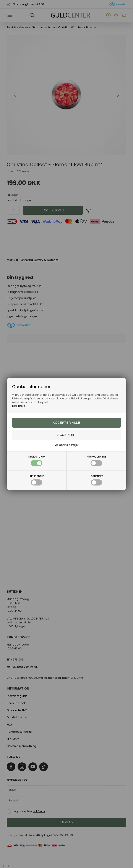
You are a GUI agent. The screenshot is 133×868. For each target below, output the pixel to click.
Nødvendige (36, 460)
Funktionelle (36, 480)
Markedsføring (96, 460)
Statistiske (96, 480)
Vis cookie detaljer (66, 445)
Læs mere (19, 406)
